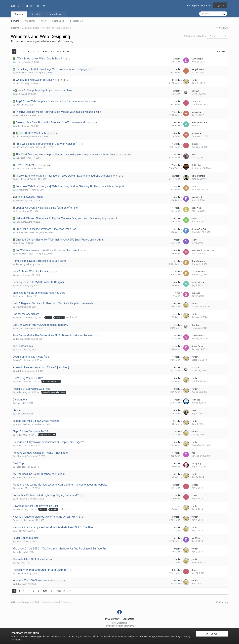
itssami (19, 275)
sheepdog (20, 467)
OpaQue (195, 91)
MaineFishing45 (23, 190)
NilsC (18, 94)
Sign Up (220, 5)
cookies (71, 636)
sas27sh (20, 509)
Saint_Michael (22, 179)
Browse (19, 14)
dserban (19, 339)
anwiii (194, 155)
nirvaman (20, 488)
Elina (18, 403)
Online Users (58, 21)
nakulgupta (21, 222)
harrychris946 (198, 69)
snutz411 (20, 83)
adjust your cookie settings (142, 636)
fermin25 (196, 400)
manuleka (196, 112)
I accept (212, 635)
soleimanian (21, 520)
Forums (15, 21)
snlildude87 (21, 158)
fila (17, 563)
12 (49, 165)
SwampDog (21, 499)
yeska (18, 541)
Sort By (221, 51)
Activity (36, 14)
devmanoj (20, 264)
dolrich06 (196, 165)
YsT (193, 453)
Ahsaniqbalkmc (199, 123)
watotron (20, 371)
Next (45, 51)
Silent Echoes (22, 137)
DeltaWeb (196, 208)
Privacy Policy (112, 619)
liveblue (19, 62)
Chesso (19, 573)
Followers (214, 36)
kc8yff (19, 169)
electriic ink (21, 201)
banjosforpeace (23, 115)
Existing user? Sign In (199, 6)
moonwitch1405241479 (27, 73)
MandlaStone (22, 286)
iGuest (195, 144)
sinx (17, 307)
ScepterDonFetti (199, 229)
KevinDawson (198, 261)
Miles (194, 219)
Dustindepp (197, 59)
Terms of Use (17, 636)
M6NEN (19, 318)
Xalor (194, 186)
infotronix (196, 101)
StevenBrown (198, 336)
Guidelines (30, 21)
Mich (18, 105)
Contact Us (128, 619)
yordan (195, 80)
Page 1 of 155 (64, 51)
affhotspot (21, 456)
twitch (18, 126)
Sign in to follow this (196, 36)
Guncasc (20, 296)
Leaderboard (76, 21)
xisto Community (28, 6)
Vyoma (19, 328)
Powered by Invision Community (119, 626)
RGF (17, 584)
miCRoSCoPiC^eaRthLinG (27, 147)
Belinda (19, 350)
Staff (44, 21)
